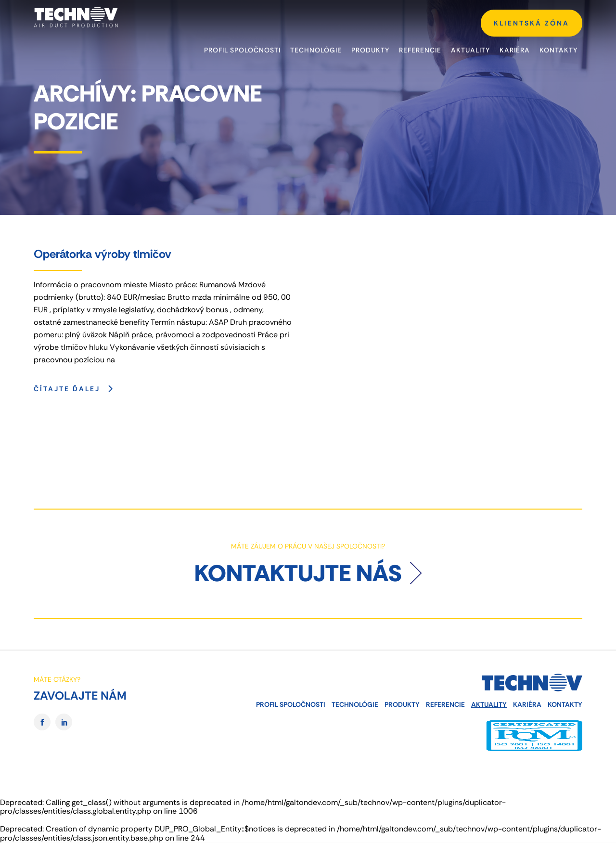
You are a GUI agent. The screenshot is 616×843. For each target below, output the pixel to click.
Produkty (402, 704)
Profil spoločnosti (291, 704)
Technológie (355, 704)
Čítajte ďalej (76, 388)
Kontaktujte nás (298, 573)
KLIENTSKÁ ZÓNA (532, 23)
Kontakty (565, 704)
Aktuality (489, 704)
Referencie (445, 704)
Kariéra (527, 704)
